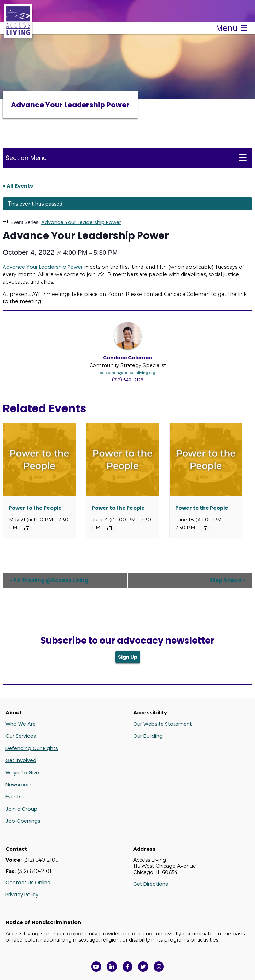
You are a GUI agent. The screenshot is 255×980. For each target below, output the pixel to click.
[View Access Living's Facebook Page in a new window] (128, 967)
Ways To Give (22, 773)
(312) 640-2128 (127, 380)
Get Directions (151, 884)
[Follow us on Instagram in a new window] (159, 967)
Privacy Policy (22, 895)
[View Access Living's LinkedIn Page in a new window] (112, 967)
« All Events (18, 186)
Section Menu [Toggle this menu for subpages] (126, 158)
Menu (232, 28)
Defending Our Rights (32, 748)
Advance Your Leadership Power (43, 267)
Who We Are (21, 724)
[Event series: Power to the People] (27, 528)
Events (14, 797)
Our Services (21, 736)
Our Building (149, 736)
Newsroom (19, 785)
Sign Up (128, 657)
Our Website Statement (163, 724)
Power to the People (35, 508)
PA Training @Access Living (49, 580)
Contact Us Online (28, 883)
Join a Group (21, 809)
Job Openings (23, 821)
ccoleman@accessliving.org (127, 373)
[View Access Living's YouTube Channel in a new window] (96, 967)
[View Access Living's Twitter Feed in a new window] (143, 967)
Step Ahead (227, 580)
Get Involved (21, 760)
